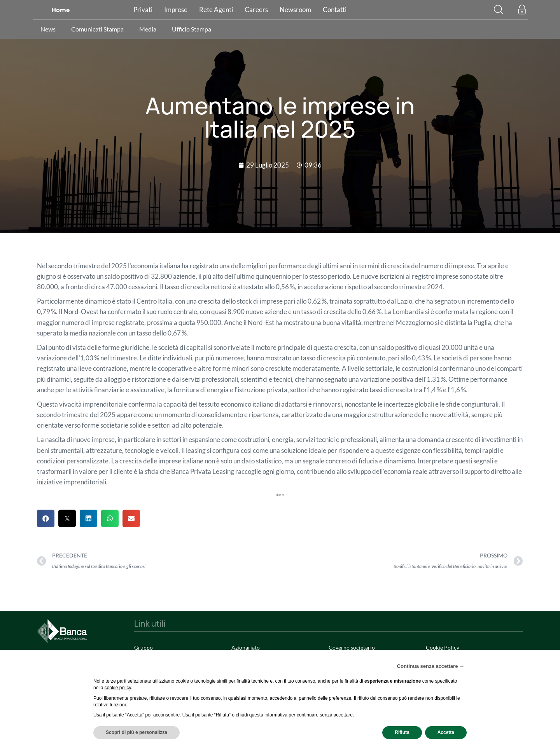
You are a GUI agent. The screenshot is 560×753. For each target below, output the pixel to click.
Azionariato (246, 647)
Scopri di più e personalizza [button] (136, 732)
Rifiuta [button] (402, 732)
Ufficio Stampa (192, 29)
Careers (256, 10)
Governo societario (352, 647)
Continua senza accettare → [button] (431, 666)
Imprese (176, 10)
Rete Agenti (216, 10)
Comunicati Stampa (97, 29)
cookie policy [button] (118, 688)
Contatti (335, 10)
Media (148, 29)
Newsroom (295, 10)
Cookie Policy (443, 647)
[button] (499, 9)
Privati (143, 10)
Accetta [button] (446, 732)
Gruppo (143, 647)
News (48, 29)
